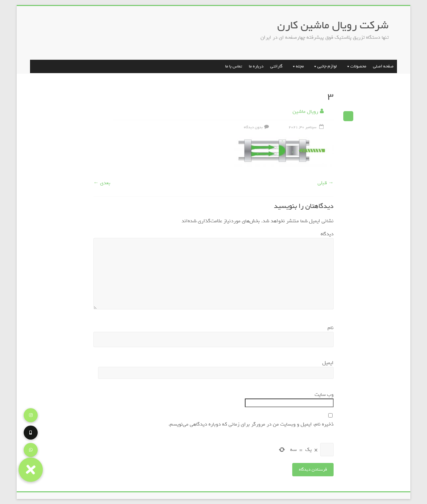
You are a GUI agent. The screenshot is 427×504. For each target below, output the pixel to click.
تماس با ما (234, 66)
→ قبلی (326, 183)
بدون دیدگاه (257, 127)
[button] (31, 469)
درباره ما (256, 66)
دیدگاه (326, 234)
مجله (297, 66)
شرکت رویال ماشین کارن (333, 25)
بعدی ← (102, 183)
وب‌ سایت (324, 395)
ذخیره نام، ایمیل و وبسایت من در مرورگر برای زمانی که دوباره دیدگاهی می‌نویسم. (251, 424)
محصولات (355, 66)
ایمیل (326, 363)
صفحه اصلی (383, 66)
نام (329, 328)
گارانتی (276, 66)
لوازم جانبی (324, 66)
